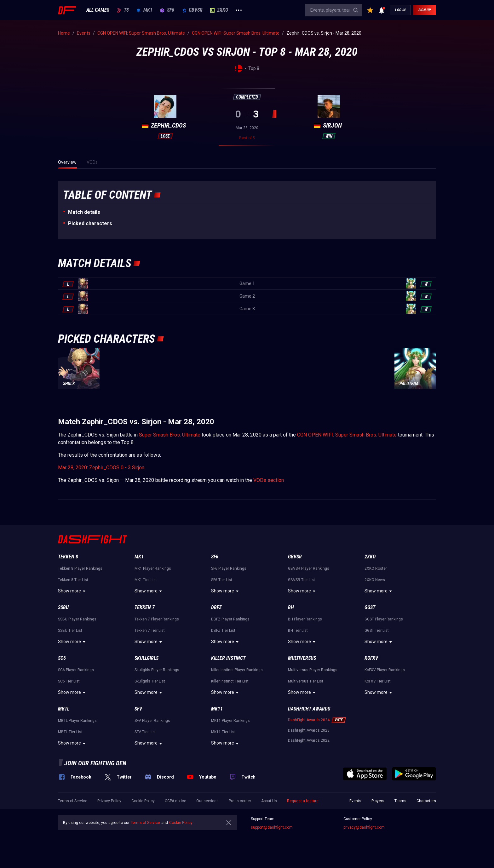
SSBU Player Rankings (77, 619)
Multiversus (302, 658)
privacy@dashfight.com (364, 827)
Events (355, 801)
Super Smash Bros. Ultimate (170, 435)
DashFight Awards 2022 (309, 740)
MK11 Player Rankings (230, 721)
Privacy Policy (109, 801)
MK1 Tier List (146, 580)
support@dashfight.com (272, 827)
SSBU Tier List (70, 631)
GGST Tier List (377, 631)
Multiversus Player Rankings (313, 670)
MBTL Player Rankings (77, 721)
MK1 (144, 10)
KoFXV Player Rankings (385, 670)
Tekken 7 (145, 607)
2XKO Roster (376, 568)
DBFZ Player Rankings (230, 619)
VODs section (269, 480)
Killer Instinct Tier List (230, 681)
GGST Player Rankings (384, 619)
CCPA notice (175, 801)
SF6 (167, 10)
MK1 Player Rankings (153, 568)
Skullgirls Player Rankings (157, 670)
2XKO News (375, 580)
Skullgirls (146, 658)
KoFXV (371, 658)
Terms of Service (73, 801)
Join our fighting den (95, 763)
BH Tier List (298, 631)
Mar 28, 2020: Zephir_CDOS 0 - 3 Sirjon (101, 468)
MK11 (217, 709)
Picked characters (90, 223)
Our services (207, 801)
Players (378, 801)
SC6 (62, 658)
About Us (269, 801)
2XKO (219, 10)
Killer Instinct (228, 658)
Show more (73, 591)
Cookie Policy (143, 801)
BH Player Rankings (305, 619)
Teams (400, 801)
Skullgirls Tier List (150, 681)
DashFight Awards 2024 (309, 720)
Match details (84, 212)
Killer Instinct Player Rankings (237, 670)
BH (291, 607)
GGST (370, 607)
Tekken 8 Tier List (73, 580)
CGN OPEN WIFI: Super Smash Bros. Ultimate (347, 435)
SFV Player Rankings (152, 721)
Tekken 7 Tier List (150, 631)
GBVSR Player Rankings (309, 568)
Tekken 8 (68, 557)
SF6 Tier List (222, 580)
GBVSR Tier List (302, 580)
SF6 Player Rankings (229, 568)
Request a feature (303, 801)
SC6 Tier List (69, 681)
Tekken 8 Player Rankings (80, 568)
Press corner (240, 801)
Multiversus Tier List (306, 681)
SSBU (63, 607)
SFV (138, 709)
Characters (426, 801)
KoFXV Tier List (378, 681)
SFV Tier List (145, 732)
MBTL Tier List (70, 732)
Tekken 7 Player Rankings (157, 619)
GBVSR (192, 10)
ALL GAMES (98, 10)
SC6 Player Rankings (76, 670)
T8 (123, 10)
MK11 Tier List (223, 732)
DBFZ (216, 607)
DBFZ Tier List (223, 631)
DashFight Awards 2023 (309, 730)
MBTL (64, 709)
